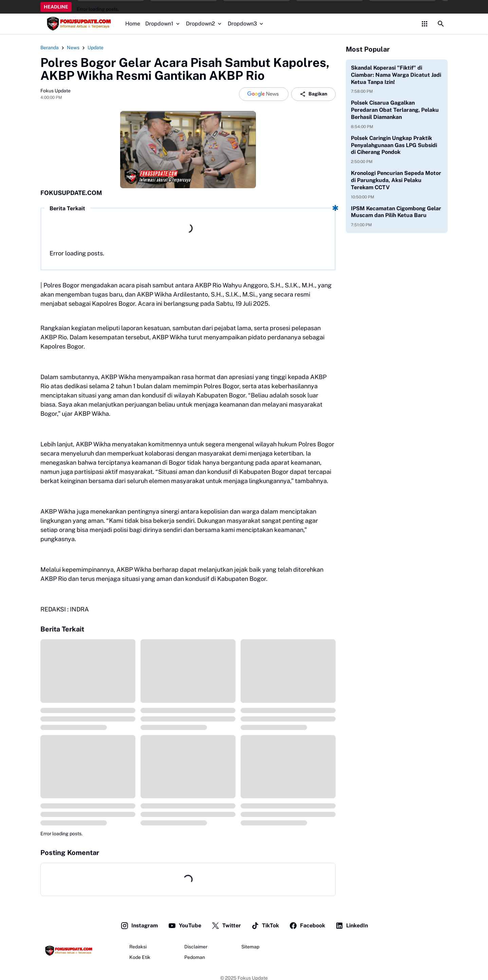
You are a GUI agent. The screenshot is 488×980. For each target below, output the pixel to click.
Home (133, 24)
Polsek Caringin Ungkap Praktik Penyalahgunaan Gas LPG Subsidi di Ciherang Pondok (394, 145)
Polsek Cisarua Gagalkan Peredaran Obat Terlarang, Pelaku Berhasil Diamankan (395, 110)
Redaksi (138, 947)
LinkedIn (352, 926)
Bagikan (313, 94)
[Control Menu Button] (425, 24)
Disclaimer (196, 947)
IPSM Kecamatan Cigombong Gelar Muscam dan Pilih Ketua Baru (396, 212)
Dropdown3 (246, 24)
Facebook (307, 926)
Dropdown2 (204, 24)
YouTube (185, 926)
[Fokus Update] (68, 951)
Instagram (139, 926)
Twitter (226, 926)
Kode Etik (140, 957)
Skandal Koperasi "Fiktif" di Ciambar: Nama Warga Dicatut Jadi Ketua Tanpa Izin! (396, 75)
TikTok (265, 926)
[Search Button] (441, 24)
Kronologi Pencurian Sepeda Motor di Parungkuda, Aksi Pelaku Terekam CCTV (396, 180)
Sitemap (250, 947)
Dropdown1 (163, 24)
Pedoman (195, 957)
